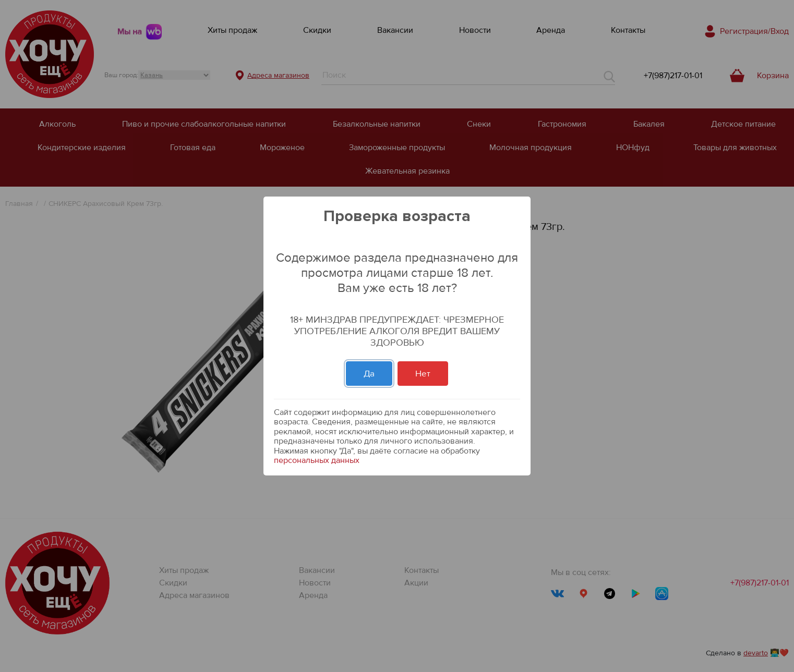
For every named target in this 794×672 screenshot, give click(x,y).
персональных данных (317, 460)
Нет (423, 374)
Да (369, 374)
